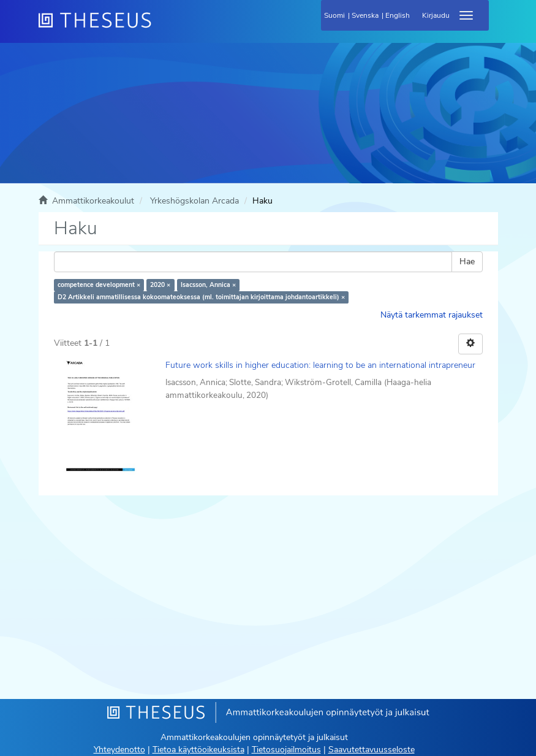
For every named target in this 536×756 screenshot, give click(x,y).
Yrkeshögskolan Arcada (194, 201)
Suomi (334, 15)
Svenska (365, 15)
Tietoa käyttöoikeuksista (198, 750)
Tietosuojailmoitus (286, 750)
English (398, 15)
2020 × (160, 285)
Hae (467, 262)
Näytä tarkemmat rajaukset (432, 315)
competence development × (99, 285)
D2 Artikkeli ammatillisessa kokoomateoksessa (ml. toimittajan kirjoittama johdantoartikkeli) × (201, 297)
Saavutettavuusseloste (372, 750)
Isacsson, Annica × (208, 285)
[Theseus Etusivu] (161, 28)
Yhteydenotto (119, 750)
